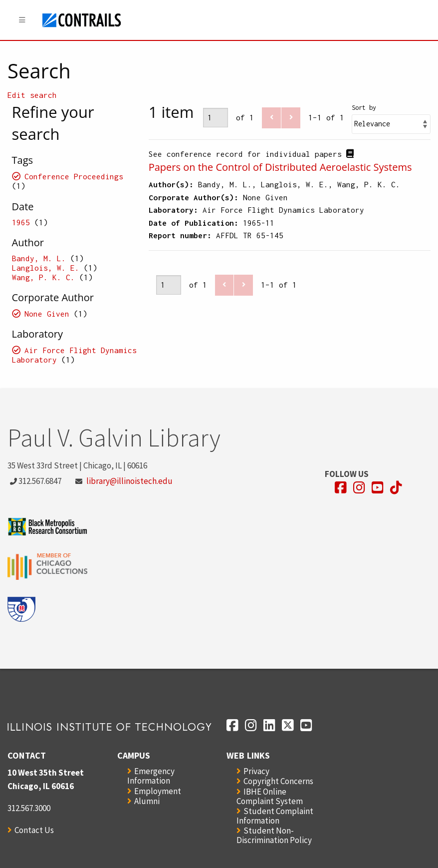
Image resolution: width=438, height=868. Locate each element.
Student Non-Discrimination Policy (274, 835)
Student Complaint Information (275, 816)
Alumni (147, 801)
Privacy (256, 771)
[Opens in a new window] (341, 488)
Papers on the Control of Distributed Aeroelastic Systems (280, 167)
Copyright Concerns (278, 781)
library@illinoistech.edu (129, 481)
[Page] (216, 118)
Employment (158, 791)
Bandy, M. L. (39, 258)
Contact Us (34, 830)
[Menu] (22, 20)
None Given (47, 314)
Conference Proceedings (74, 176)
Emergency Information (151, 776)
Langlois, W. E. (46, 268)
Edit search (32, 95)
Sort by (364, 108)
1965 (21, 222)
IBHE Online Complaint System (270, 796)
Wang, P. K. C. (43, 277)
